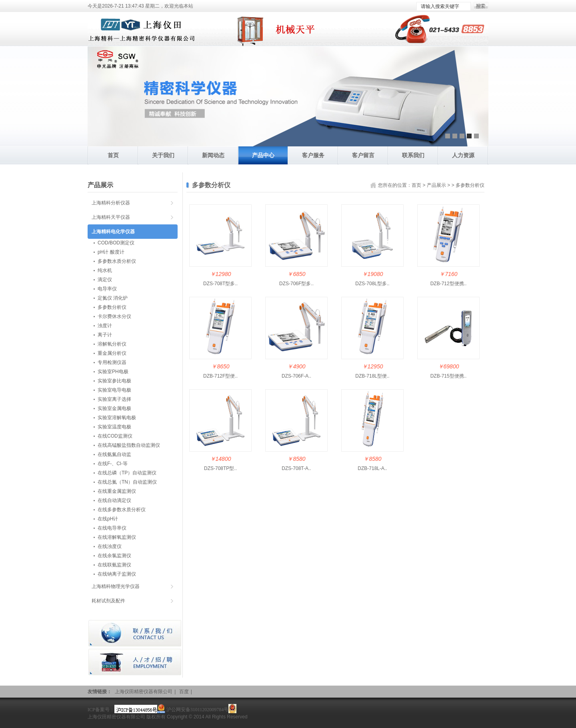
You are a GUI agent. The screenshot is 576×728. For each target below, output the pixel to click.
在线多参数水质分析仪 (122, 510)
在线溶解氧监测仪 (117, 537)
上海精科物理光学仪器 (116, 586)
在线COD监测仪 (115, 436)
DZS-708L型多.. (372, 284)
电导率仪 (107, 289)
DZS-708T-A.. (296, 468)
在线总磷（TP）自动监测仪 (127, 473)
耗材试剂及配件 (108, 601)
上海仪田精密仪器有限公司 (144, 692)
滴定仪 (105, 280)
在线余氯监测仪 (114, 556)
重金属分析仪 (112, 353)
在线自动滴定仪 (114, 500)
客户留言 (363, 155)
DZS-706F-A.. (296, 376)
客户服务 (313, 155)
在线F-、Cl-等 (113, 464)
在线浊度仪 (110, 546)
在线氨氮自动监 (114, 454)
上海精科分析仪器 (111, 203)
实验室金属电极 (114, 408)
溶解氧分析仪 (112, 344)
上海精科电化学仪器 (113, 232)
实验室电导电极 (114, 390)
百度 (184, 692)
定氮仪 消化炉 (113, 298)
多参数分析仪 (470, 185)
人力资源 (463, 155)
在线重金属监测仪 (117, 491)
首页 (113, 155)
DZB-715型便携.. (449, 376)
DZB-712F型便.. (220, 376)
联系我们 (413, 155)
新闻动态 (213, 155)
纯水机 (105, 270)
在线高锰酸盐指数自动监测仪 (129, 445)
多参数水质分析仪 (117, 261)
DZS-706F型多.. (296, 284)
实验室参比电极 (114, 381)
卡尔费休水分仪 (114, 316)
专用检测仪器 (112, 362)
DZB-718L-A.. (372, 468)
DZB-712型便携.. (449, 284)
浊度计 (105, 326)
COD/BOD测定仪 (116, 243)
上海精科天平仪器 (111, 217)
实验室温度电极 (114, 427)
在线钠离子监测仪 (117, 574)
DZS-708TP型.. (220, 468)
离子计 (105, 335)
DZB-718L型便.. (372, 376)
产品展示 (436, 185)
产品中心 (263, 155)
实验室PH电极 (113, 372)
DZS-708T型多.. (220, 284)
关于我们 (163, 155)
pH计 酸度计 (111, 252)
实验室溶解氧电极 (117, 418)
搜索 (481, 6)
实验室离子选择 (114, 399)
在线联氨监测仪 (114, 565)
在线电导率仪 (112, 528)
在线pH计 (108, 519)
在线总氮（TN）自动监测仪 (127, 482)
